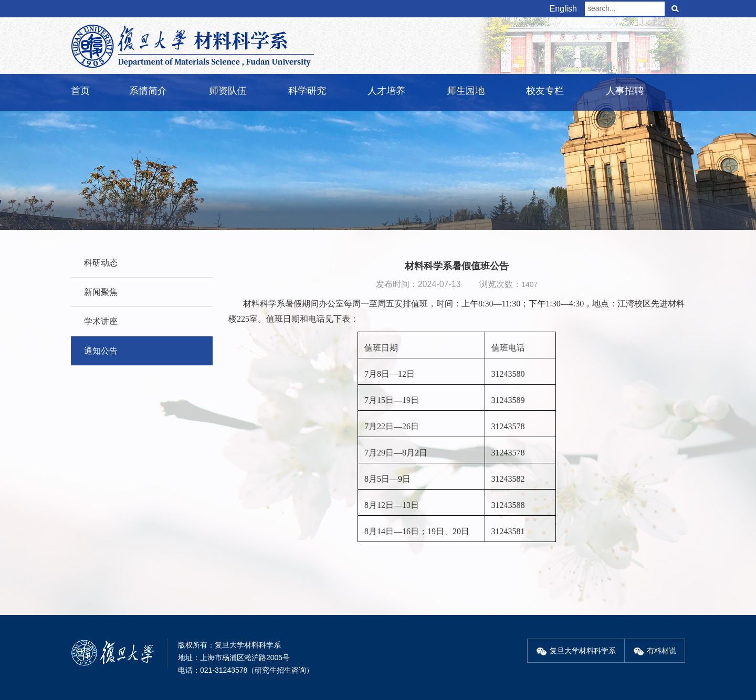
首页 (80, 91)
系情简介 (148, 91)
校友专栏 (545, 91)
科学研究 (307, 91)
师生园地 (466, 91)
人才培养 (386, 91)
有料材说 (655, 651)
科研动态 (101, 263)
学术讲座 (101, 321)
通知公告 (101, 351)
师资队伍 (228, 91)
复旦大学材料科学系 (576, 651)
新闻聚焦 (101, 292)
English (563, 9)
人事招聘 (625, 91)
